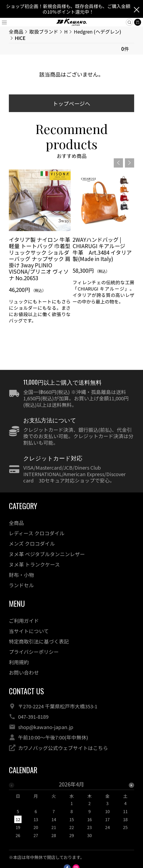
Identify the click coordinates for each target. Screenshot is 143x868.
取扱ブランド (44, 31)
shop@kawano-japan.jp (46, 727)
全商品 (16, 31)
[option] (40, 260)
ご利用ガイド (24, 621)
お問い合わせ (24, 672)
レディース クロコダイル (37, 533)
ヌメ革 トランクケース (34, 564)
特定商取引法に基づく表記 (39, 641)
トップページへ (71, 103)
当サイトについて (29, 631)
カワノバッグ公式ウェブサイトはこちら (63, 748)
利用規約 (19, 662)
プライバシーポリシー (34, 652)
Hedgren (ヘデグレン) (97, 31)
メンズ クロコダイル (32, 543)
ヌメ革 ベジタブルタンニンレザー (47, 554)
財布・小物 (21, 575)
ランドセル (21, 585)
